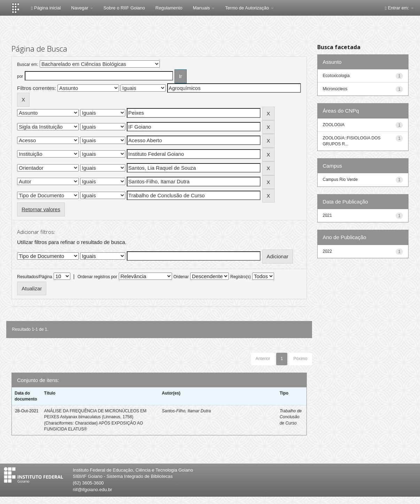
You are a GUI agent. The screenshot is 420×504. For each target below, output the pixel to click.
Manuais (204, 8)
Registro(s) (240, 277)
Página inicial (46, 8)
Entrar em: (399, 8)
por (20, 76)
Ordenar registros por (97, 277)
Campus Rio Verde (340, 180)
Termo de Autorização (249, 8)
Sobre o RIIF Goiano (124, 8)
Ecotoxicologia (336, 76)
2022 (328, 251)
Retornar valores (41, 209)
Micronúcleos (335, 89)
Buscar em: (28, 64)
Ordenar (181, 277)
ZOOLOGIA (334, 125)
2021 (328, 215)
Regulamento (169, 8)
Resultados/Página (35, 277)
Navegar (82, 8)
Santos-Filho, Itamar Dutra (186, 411)
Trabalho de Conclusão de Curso (291, 417)
